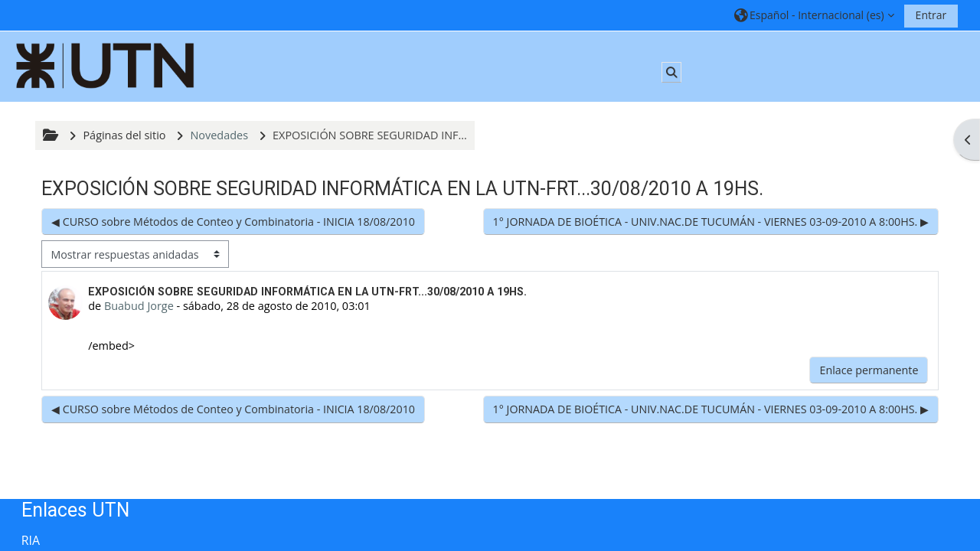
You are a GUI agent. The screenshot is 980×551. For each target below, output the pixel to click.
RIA (31, 540)
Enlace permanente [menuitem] (869, 370)
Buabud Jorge (139, 306)
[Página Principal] (106, 65)
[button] (814, 15)
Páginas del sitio (124, 135)
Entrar (931, 15)
